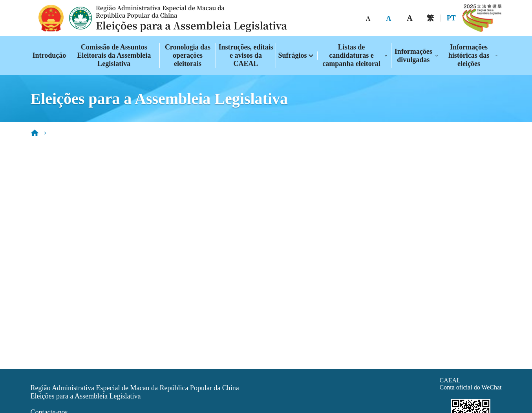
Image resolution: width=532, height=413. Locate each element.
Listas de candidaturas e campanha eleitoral (351, 55)
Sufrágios (292, 55)
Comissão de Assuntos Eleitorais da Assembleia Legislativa (114, 55)
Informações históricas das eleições (469, 55)
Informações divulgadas (413, 56)
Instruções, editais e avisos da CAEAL (246, 55)
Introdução (49, 55)
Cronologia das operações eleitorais (188, 55)
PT (451, 18)
